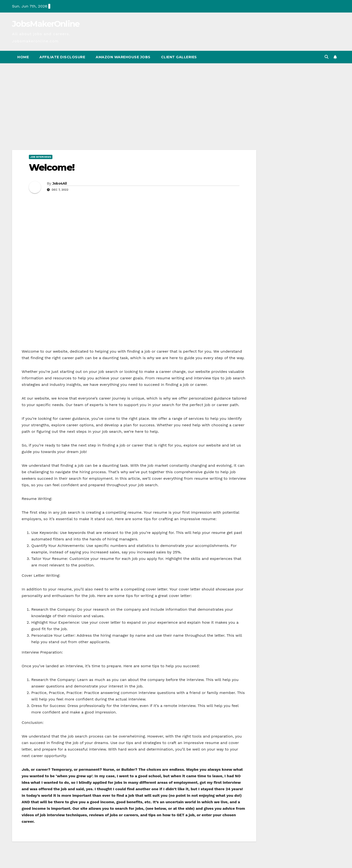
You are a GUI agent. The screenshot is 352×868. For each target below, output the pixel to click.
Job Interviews (41, 157)
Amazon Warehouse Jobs (123, 57)
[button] (327, 57)
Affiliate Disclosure (62, 57)
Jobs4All (60, 183)
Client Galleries (179, 57)
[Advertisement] (176, 99)
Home (23, 57)
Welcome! (52, 167)
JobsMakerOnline (46, 24)
